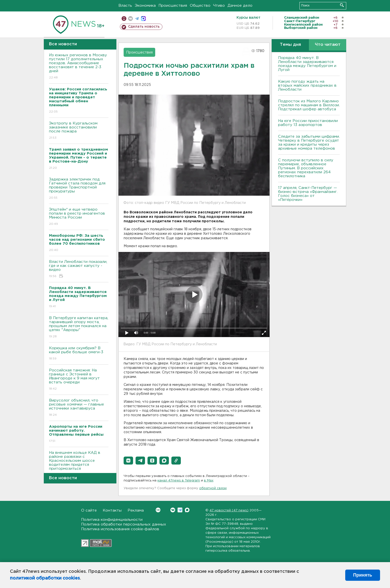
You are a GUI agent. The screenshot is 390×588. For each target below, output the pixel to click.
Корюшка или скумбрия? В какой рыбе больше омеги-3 (79, 354)
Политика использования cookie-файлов (120, 529)
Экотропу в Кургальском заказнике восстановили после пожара (79, 131)
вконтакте (130, 19)
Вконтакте (158, 510)
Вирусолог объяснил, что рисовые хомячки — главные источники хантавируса (79, 408)
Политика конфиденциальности (112, 520)
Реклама (136, 510)
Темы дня (290, 45)
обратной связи (213, 488)
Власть (125, 6)
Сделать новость (144, 27)
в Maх (209, 481)
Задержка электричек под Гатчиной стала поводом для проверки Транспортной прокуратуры (79, 189)
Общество (200, 6)
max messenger (143, 19)
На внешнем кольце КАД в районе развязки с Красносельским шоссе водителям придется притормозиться (79, 464)
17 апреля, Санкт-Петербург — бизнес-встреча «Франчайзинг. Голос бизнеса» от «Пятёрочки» (308, 194)
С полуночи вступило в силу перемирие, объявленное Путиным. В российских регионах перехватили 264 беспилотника (306, 168)
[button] (128, 461)
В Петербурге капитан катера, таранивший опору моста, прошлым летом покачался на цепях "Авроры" (79, 327)
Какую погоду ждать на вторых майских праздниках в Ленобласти (307, 86)
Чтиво (219, 6)
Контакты (112, 510)
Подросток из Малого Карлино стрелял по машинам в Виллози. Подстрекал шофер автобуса (309, 105)
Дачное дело (240, 6)
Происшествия (173, 6)
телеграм (137, 19)
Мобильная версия (124, 19)
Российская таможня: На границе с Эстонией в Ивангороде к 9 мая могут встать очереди (79, 380)
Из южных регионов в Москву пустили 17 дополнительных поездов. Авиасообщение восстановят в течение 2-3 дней (79, 67)
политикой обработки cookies (45, 578)
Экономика (145, 6)
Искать (342, 5)
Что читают (328, 45)
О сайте (89, 510)
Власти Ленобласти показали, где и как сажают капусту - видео (79, 269)
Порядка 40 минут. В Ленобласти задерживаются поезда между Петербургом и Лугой (307, 64)
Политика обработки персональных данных (124, 524)
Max (187, 510)
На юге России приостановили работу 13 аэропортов (308, 123)
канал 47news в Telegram (179, 481)
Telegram (180, 510)
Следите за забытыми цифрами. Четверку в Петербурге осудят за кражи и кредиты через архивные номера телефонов (309, 143)
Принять (363, 575)
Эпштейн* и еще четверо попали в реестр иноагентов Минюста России (79, 217)
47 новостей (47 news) (229, 510)
